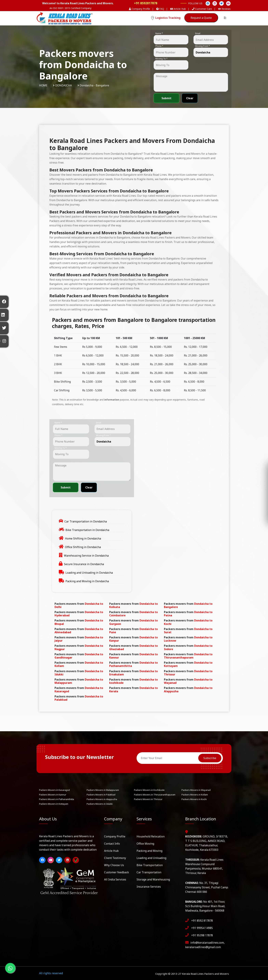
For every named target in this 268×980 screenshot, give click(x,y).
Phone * (159, 46)
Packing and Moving (149, 851)
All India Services (115, 879)
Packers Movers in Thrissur (148, 799)
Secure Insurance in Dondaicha (84, 564)
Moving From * (203, 46)
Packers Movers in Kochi (194, 799)
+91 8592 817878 (202, 921)
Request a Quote (201, 18)
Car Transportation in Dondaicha (86, 521)
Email (198, 33)
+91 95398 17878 (202, 935)
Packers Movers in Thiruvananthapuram (155, 795)
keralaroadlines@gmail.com (203, 947)
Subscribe (210, 758)
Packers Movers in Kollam (195, 795)
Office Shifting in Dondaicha (83, 547)
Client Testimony (115, 858)
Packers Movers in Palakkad (101, 795)
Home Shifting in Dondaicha (83, 538)
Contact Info (112, 844)
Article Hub (111, 851)
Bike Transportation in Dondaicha (87, 530)
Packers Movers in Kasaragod (54, 790)
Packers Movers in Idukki (100, 804)
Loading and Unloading (151, 858)
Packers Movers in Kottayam (54, 804)
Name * (159, 33)
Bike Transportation (150, 865)
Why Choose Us (114, 865)
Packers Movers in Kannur (53, 795)
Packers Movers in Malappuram (103, 790)
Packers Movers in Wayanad (196, 790)
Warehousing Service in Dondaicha (86, 556)
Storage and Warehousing (153, 879)
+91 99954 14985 (202, 928)
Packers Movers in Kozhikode (149, 790)
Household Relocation (151, 836)
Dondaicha (63, 85)
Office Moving (145, 844)
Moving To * (161, 59)
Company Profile (115, 836)
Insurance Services (149, 887)
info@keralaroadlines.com (207, 943)
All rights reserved (51, 973)
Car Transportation (149, 872)
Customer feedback (116, 872)
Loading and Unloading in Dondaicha (89, 573)
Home (43, 85)
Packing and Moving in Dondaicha (87, 581)
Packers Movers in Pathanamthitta (57, 799)
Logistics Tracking (166, 18)
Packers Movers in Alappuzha (102, 799)
